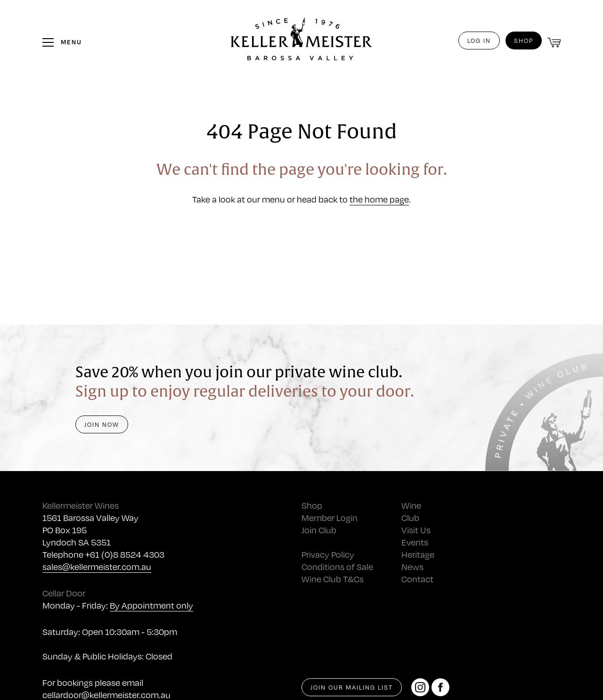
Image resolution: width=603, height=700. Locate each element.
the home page (379, 199)
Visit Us (416, 530)
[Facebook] (440, 687)
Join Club (319, 530)
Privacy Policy (328, 554)
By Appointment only (151, 605)
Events (415, 542)
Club (410, 517)
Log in (479, 41)
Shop (524, 41)
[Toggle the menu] (62, 42)
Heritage (418, 554)
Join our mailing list (352, 687)
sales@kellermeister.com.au (97, 566)
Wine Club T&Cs (333, 579)
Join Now (102, 424)
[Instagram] (420, 687)
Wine (411, 505)
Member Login (330, 517)
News (412, 566)
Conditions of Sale (337, 566)
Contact (417, 579)
